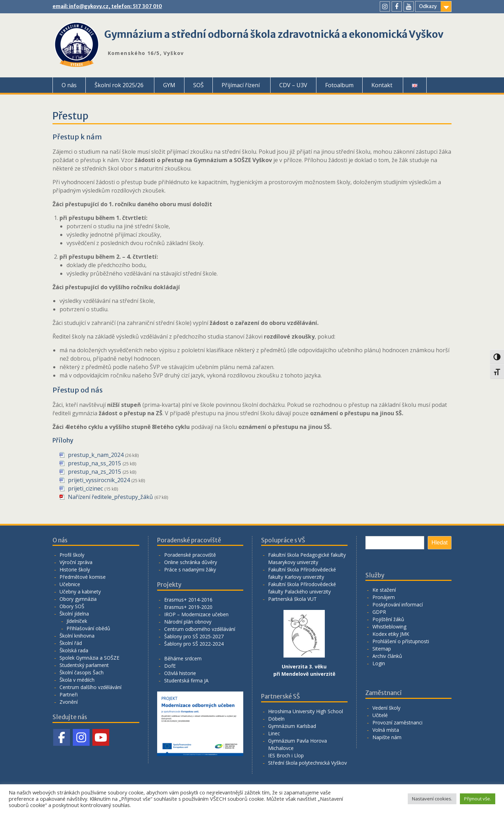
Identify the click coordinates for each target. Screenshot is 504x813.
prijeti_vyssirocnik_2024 (99, 480)
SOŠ (198, 85)
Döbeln (276, 719)
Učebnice (70, 584)
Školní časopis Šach (82, 672)
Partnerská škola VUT (292, 599)
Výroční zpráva (76, 562)
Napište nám (387, 737)
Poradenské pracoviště (190, 555)
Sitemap (382, 649)
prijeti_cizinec (85, 488)
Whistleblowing (389, 627)
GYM (169, 85)
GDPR (379, 612)
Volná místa (386, 730)
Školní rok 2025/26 (119, 85)
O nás (69, 85)
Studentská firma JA (186, 680)
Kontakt (382, 85)
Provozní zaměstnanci (397, 722)
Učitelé (380, 715)
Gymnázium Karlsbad (292, 726)
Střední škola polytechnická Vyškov (307, 763)
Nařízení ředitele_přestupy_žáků (110, 497)
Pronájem (384, 597)
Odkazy (428, 6)
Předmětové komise (83, 577)
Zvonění (69, 702)
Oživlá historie (180, 673)
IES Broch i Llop (286, 755)
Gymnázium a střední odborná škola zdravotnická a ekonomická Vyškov (274, 34)
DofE (170, 666)
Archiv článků (387, 656)
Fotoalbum (339, 85)
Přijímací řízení (241, 85)
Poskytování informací (398, 604)
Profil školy (72, 555)
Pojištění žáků (388, 619)
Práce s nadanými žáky (190, 569)
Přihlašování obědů (88, 628)
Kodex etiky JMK (391, 634)
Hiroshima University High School (306, 711)
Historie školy (75, 569)
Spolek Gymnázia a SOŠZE (89, 658)
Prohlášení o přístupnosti (401, 641)
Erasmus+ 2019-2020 (188, 607)
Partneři (69, 694)
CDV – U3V (293, 85)
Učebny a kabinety (80, 592)
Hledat (440, 543)
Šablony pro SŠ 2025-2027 (194, 636)
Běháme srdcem (183, 658)
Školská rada (74, 650)
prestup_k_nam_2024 (96, 455)
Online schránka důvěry (191, 562)
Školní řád (71, 643)
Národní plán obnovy (188, 622)
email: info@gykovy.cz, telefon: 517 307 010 (107, 6)
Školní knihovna (77, 636)
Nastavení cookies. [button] (432, 799)
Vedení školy (386, 708)
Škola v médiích (77, 680)
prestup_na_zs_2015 (94, 472)
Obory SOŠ (72, 606)
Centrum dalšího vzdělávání (90, 687)
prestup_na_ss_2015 (94, 463)
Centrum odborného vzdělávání (200, 629)
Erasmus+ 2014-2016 (188, 600)
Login (379, 663)
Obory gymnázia (78, 599)
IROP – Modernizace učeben (196, 614)
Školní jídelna (74, 614)
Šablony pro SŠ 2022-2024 (194, 644)
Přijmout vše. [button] (478, 799)
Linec (274, 733)
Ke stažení (384, 590)
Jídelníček (77, 621)
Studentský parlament (84, 665)
